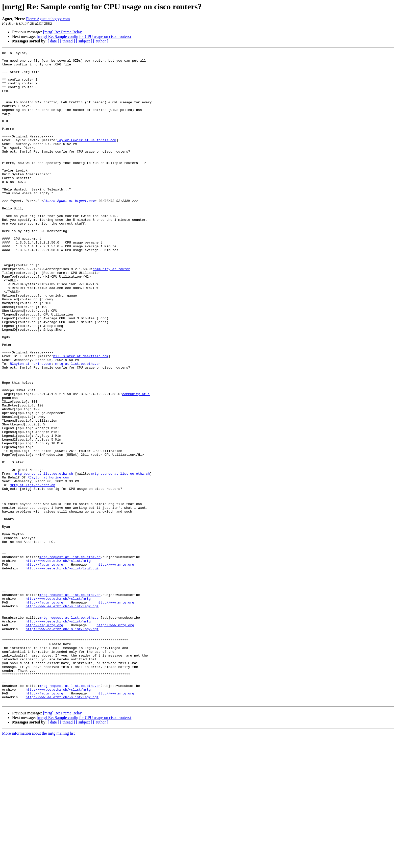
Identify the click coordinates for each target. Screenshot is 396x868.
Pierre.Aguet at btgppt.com (48, 19)
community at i (136, 463)
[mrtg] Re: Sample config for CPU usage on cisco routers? (84, 37)
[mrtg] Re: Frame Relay (63, 32)
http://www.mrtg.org (115, 667)
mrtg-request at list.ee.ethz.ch (70, 658)
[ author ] (101, 41)
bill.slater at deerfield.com (81, 417)
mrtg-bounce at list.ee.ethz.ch (43, 558)
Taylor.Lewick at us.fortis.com (87, 158)
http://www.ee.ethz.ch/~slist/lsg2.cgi (62, 672)
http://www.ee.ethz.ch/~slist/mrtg (58, 663)
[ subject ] (84, 41)
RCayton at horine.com (31, 426)
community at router (111, 313)
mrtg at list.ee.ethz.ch (78, 426)
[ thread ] (68, 41)
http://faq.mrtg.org (44, 667)
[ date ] (53, 41)
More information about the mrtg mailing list (38, 864)
